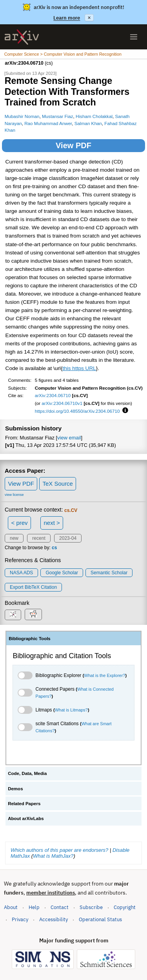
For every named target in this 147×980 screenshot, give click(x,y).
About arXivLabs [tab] (26, 818)
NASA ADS (21, 573)
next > (52, 523)
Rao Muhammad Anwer (48, 123)
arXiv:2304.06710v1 (62, 403)
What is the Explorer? (104, 675)
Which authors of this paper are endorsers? (59, 850)
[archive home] (22, 37)
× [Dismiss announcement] (89, 18)
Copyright (125, 907)
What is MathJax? (53, 856)
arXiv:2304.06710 (53, 395)
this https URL (79, 368)
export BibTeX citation (33, 587)
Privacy (20, 919)
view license (14, 495)
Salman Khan (88, 123)
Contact (60, 907)
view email (69, 438)
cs (54, 548)
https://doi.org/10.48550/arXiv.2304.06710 (77, 411)
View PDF (73, 145)
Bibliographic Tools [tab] (30, 639)
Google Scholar (62, 573)
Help (34, 907)
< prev (20, 523)
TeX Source (58, 484)
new (14, 538)
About (11, 907)
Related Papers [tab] (24, 804)
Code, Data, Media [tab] (27, 773)
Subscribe (91, 907)
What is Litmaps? (71, 710)
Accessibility (54, 919)
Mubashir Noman (22, 116)
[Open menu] (134, 37)
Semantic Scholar (109, 573)
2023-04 (68, 538)
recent (39, 538)
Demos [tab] (15, 789)
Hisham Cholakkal (94, 116)
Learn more (67, 18)
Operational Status (100, 919)
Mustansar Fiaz (58, 116)
